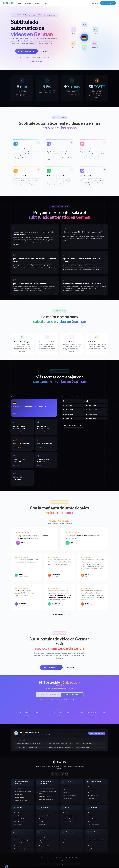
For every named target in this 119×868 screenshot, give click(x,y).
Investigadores (92, 790)
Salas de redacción (68, 793)
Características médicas (45, 816)
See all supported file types (74, 425)
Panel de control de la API (69, 819)
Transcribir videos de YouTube (46, 800)
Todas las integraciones (94, 825)
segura (59, 769)
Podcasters (91, 793)
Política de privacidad (62, 864)
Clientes (65, 840)
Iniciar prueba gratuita (27, 51)
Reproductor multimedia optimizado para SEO (47, 793)
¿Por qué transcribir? (44, 846)
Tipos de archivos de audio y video (22, 840)
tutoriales (39, 735)
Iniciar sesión (95, 3)
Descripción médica (43, 813)
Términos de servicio (75, 864)
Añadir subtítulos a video (45, 797)
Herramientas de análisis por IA (46, 789)
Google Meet (91, 819)
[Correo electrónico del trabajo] (50, 695)
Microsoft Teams (92, 816)
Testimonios (66, 843)
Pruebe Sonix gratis (108, 3)
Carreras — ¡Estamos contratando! (96, 840)
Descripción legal (18, 813)
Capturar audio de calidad (45, 849)
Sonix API (66, 813)
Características (18, 789)
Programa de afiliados (69, 822)
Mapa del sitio (52, 864)
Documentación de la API (69, 816)
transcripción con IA (55, 767)
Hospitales (41, 822)
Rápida (77, 767)
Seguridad (90, 849)
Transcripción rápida (19, 795)
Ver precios (47, 51)
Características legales (20, 816)
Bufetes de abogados (19, 822)
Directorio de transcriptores (21, 849)
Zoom (89, 813)
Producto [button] (19, 3)
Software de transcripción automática (23, 792)
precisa (81, 767)
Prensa (90, 843)
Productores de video (93, 796)
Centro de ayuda (32, 735)
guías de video (47, 735)
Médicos (41, 819)
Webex (90, 822)
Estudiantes (91, 799)
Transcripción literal (19, 798)
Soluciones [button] (28, 3)
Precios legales (18, 825)
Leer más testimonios (60, 614)
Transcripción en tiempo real (21, 801)
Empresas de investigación (70, 796)
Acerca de (90, 837)
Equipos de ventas (68, 799)
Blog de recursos (18, 846)
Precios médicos (43, 825)
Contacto (90, 846)
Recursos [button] (38, 3)
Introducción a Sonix (19, 843)
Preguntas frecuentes (44, 840)
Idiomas (16, 837)
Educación (66, 790)
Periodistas (91, 787)
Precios (46, 3)
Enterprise (66, 787)
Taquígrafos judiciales (19, 819)
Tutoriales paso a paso (44, 843)
